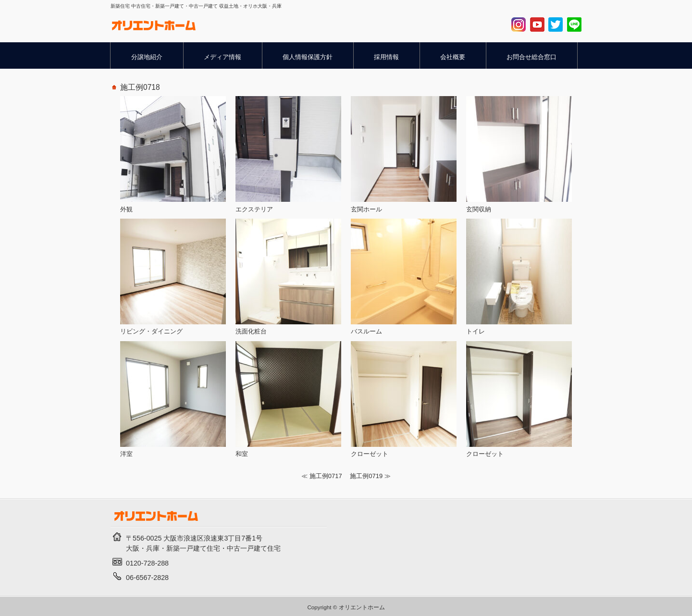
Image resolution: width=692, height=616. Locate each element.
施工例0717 (326, 476)
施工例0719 (366, 476)
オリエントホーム (362, 607)
